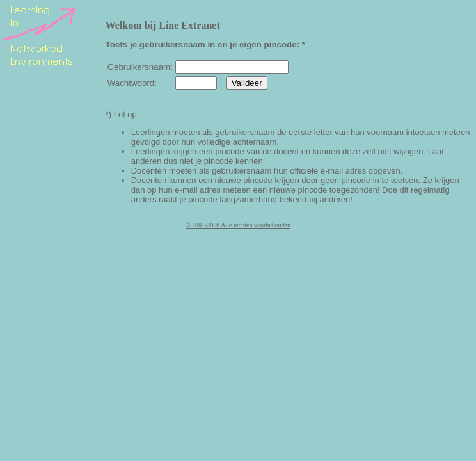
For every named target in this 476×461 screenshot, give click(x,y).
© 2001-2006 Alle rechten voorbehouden (238, 225)
